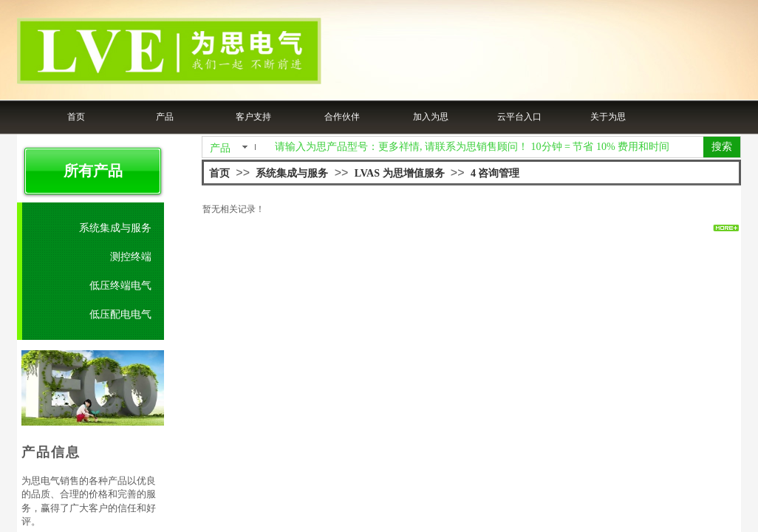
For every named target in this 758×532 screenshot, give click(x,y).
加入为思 (431, 117)
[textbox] (486, 147)
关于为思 (608, 117)
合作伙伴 (342, 117)
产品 (165, 117)
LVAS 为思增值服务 (400, 173)
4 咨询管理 (495, 173)
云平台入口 (519, 117)
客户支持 (253, 117)
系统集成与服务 (292, 173)
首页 (76, 117)
